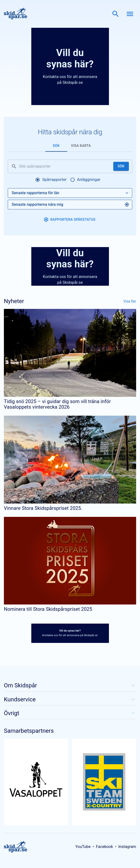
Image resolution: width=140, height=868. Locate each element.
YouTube (83, 847)
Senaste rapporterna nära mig (70, 205)
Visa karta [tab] (81, 146)
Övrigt (70, 713)
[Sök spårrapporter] (65, 166)
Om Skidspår (70, 685)
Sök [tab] (56, 146)
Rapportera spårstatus (70, 220)
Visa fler (130, 301)
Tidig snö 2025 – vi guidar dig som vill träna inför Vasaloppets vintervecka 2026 (57, 404)
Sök (121, 166)
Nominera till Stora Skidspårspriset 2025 (48, 609)
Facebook (104, 847)
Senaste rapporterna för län (70, 193)
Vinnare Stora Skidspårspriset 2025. (43, 508)
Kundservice (70, 699)
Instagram (127, 847)
